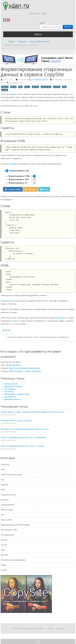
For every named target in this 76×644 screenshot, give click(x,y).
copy (64, 87)
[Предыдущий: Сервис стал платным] (6, 330)
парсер (13, 87)
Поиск (42, 23)
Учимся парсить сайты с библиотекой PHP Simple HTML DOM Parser (32, 412)
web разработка (7, 535)
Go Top (38, 641)
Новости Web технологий (11, 475)
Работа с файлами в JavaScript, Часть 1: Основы (22, 446)
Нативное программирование (13, 560)
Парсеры (5, 485)
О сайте (50, 628)
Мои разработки (8, 505)
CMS (3, 490)
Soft (2, 480)
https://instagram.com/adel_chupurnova (25, 371)
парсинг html (46, 87)
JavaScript (5, 301)
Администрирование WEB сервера (15, 525)
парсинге (13, 94)
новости (5, 87)
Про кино (5, 555)
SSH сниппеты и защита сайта (17, 394)
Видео (4, 565)
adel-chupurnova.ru (13, 365)
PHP (3, 470)
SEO (3, 515)
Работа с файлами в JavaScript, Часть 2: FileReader (23, 437)
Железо (4, 540)
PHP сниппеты (10, 389)
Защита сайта (7, 520)
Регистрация (35, 14)
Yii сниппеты (9, 392)
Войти (44, 14)
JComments (72, 342)
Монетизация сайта (9, 530)
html (20, 87)
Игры (3, 550)
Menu (38, 34)
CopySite (13, 164)
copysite (57, 87)
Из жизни (5, 500)
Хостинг (4, 545)
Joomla (4, 570)
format (27, 87)
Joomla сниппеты (11, 384)
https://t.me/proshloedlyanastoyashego (24, 368)
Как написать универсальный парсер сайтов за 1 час (25, 429)
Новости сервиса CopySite (37, 80)
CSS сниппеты (10, 397)
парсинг (35, 87)
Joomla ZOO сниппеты (13, 386)
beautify (5, 90)
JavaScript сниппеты (12, 399)
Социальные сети (8, 495)
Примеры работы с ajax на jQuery (16, 420)
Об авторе (60, 628)
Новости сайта (7, 510)
